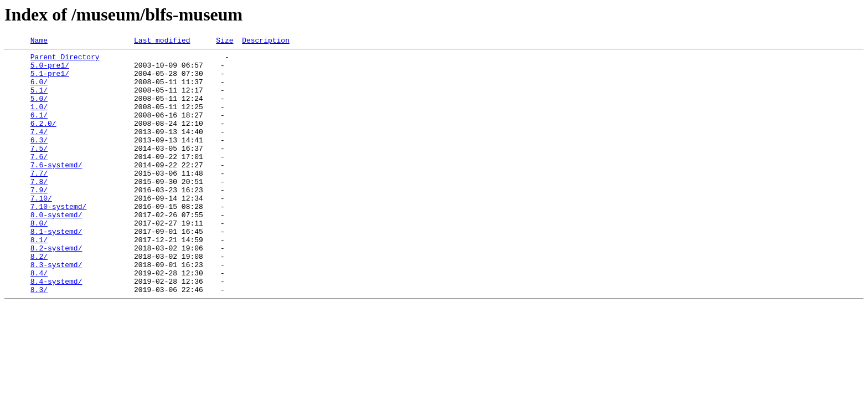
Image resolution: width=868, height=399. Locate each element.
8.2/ (39, 299)
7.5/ (39, 170)
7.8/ (39, 209)
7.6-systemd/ (56, 190)
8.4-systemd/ (56, 329)
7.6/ (39, 180)
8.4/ (39, 319)
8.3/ (39, 339)
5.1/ (39, 100)
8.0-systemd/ (56, 249)
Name (39, 42)
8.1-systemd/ (56, 269)
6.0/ (39, 90)
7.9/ (39, 219)
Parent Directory (65, 60)
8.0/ (39, 259)
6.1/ (39, 130)
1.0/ (39, 120)
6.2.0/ (43, 140)
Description (266, 42)
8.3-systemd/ (56, 309)
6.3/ (39, 160)
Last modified (162, 42)
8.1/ (39, 279)
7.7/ (39, 199)
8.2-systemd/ (56, 289)
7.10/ (41, 229)
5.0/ (39, 110)
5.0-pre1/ (50, 70)
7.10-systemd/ (58, 239)
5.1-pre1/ (50, 80)
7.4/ (39, 150)
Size (224, 42)
